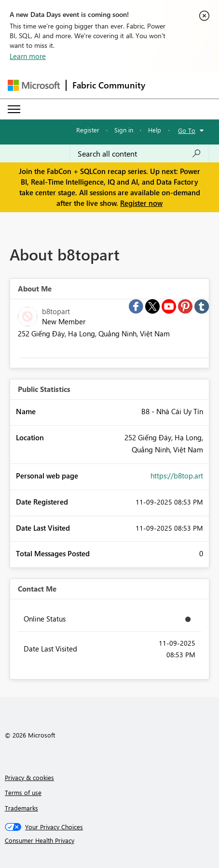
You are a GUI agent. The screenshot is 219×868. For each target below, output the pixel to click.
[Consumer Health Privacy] (110, 840)
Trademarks (21, 808)
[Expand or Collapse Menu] (14, 109)
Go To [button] (187, 130)
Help (155, 130)
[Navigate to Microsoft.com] (34, 85)
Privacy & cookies (29, 777)
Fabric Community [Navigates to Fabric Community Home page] (109, 85)
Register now (141, 203)
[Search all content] (139, 154)
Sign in (124, 130)
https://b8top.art (177, 476)
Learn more (28, 56)
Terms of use (23, 792)
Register (88, 130)
